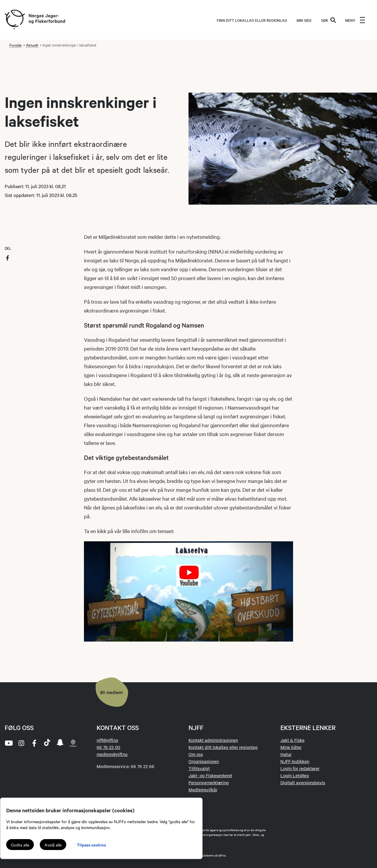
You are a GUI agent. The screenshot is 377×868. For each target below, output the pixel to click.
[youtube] (8, 743)
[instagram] (21, 743)
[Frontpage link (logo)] (14, 20)
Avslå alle (53, 845)
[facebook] (34, 743)
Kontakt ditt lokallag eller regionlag (223, 747)
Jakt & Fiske (292, 740)
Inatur (286, 754)
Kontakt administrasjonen (213, 740)
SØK (328, 20)
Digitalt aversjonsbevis (303, 782)
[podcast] (73, 743)
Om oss (196, 754)
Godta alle (20, 845)
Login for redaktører (300, 768)
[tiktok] (47, 743)
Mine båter (291, 747)
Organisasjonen (204, 761)
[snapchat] (60, 743)
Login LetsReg (295, 775)
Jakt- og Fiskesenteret (210, 775)
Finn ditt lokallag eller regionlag (252, 20)
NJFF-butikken (295, 761)
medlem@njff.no (112, 754)
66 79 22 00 (108, 747)
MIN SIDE (304, 20)
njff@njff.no (107, 740)
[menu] (355, 20)
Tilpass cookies (91, 845)
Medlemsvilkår (203, 790)
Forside (15, 45)
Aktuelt (32, 45)
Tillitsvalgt (199, 768)
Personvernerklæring (209, 782)
